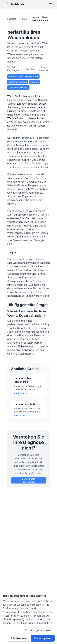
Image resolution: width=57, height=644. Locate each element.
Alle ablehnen (19, 638)
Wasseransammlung (18, 87)
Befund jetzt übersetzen (29, 480)
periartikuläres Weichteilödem (23, 76)
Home (13, 19)
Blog (25, 19)
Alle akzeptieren (43, 638)
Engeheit (35, 82)
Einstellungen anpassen (39, 630)
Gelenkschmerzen (18, 82)
